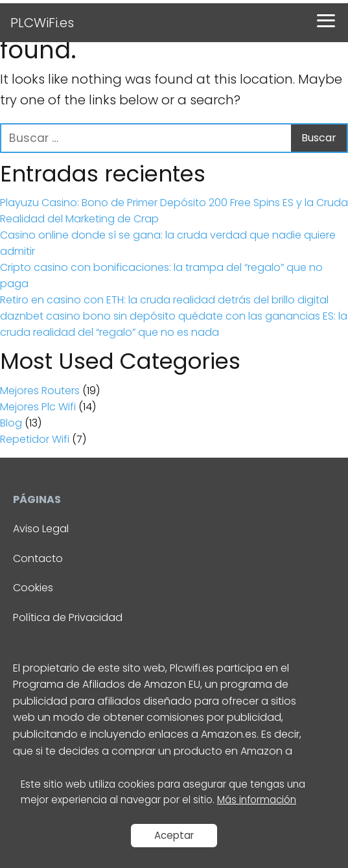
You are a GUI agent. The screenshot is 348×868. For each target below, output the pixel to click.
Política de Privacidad (68, 617)
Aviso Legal (41, 529)
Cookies (33, 588)
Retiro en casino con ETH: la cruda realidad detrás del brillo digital (164, 300)
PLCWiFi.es (42, 23)
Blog (11, 423)
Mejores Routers (40, 391)
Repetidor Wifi (35, 439)
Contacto (38, 558)
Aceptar (174, 835)
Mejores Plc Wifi (38, 407)
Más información (257, 800)
